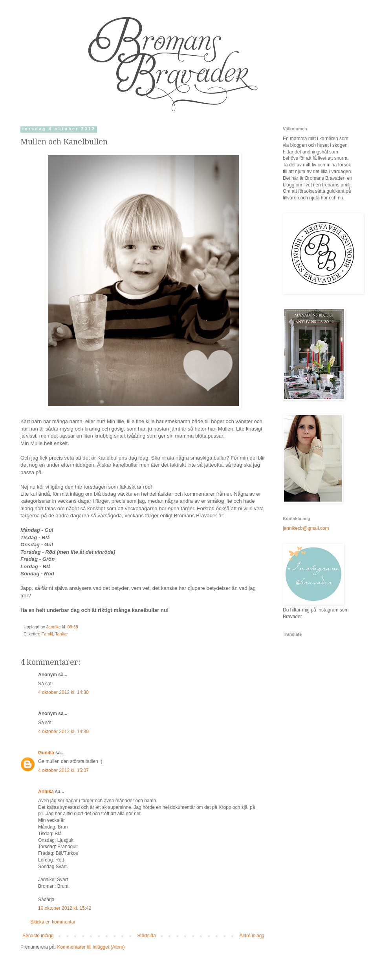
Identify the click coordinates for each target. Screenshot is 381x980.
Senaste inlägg (38, 936)
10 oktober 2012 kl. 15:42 (65, 908)
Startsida (146, 936)
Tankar (61, 634)
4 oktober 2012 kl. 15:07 (63, 770)
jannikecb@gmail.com (306, 528)
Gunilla (46, 753)
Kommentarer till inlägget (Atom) (91, 947)
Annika (46, 792)
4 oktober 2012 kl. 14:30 (63, 692)
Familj (47, 634)
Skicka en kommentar (53, 922)
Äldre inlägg (252, 936)
